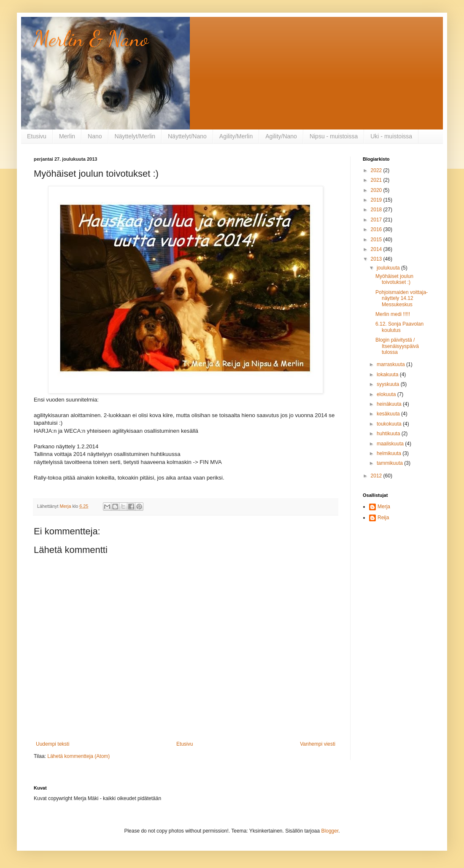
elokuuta (387, 394)
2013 (377, 259)
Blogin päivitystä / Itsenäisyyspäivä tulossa (397, 346)
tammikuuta (390, 463)
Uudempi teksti (53, 744)
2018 (377, 210)
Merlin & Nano (91, 39)
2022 (377, 170)
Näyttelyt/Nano (187, 136)
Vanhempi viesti (318, 744)
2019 (377, 200)
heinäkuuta (390, 404)
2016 (377, 229)
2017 (377, 220)
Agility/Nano (281, 136)
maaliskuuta (391, 444)
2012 (377, 476)
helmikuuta (390, 453)
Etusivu (37, 136)
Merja (384, 507)
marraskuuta (391, 364)
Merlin (67, 136)
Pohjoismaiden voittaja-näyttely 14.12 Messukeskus (402, 298)
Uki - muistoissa (391, 136)
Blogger (330, 831)
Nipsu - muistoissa (334, 136)
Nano (95, 136)
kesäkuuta (389, 414)
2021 (377, 180)
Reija (383, 518)
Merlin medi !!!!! (393, 314)
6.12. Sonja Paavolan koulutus (399, 327)
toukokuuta (390, 424)
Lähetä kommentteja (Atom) (78, 756)
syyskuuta (389, 384)
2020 (377, 190)
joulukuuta (389, 268)
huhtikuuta (389, 434)
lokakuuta (388, 375)
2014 (377, 249)
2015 (377, 240)
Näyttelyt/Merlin (135, 136)
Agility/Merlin (236, 136)
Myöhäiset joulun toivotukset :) (394, 279)
